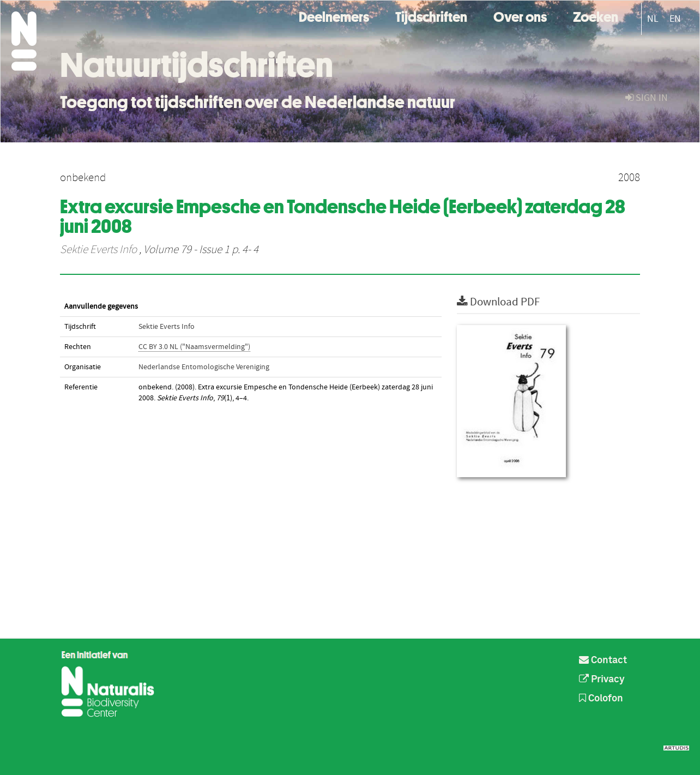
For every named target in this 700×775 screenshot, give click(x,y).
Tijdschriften (431, 16)
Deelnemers (334, 16)
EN (675, 19)
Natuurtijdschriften (197, 65)
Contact (603, 660)
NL (653, 19)
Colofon (601, 699)
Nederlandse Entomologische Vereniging (204, 367)
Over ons (520, 16)
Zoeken (596, 16)
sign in (647, 98)
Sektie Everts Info (98, 250)
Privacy (602, 680)
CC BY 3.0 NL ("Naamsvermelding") (194, 347)
